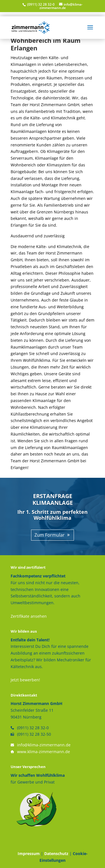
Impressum (29, 854)
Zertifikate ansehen (29, 616)
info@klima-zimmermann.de (44, 745)
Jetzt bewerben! (25, 680)
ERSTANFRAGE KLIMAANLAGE (53, 499)
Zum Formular (50, 535)
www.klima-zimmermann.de (44, 752)
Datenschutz (56, 854)
